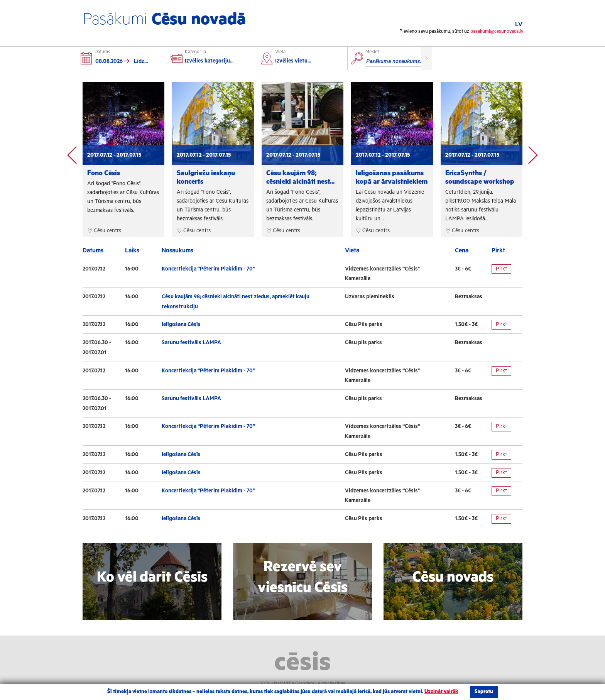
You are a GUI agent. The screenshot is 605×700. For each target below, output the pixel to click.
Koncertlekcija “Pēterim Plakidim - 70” (208, 269)
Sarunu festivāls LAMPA (191, 343)
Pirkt (501, 269)
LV (519, 25)
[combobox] (305, 62)
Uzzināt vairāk (441, 692)
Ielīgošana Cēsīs (181, 325)
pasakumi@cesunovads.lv (497, 31)
